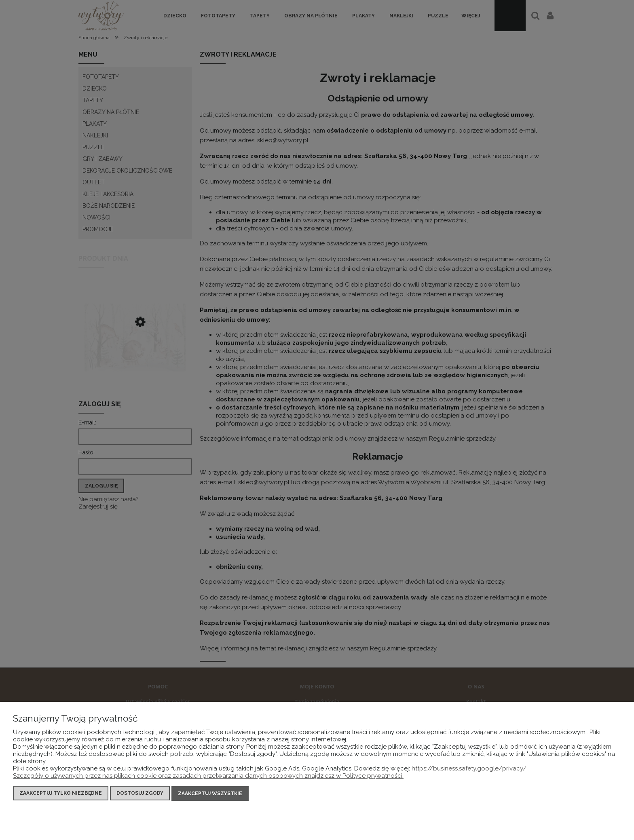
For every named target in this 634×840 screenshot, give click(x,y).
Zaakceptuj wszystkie (210, 794)
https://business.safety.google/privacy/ (469, 769)
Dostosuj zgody (140, 794)
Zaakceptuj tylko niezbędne (61, 794)
